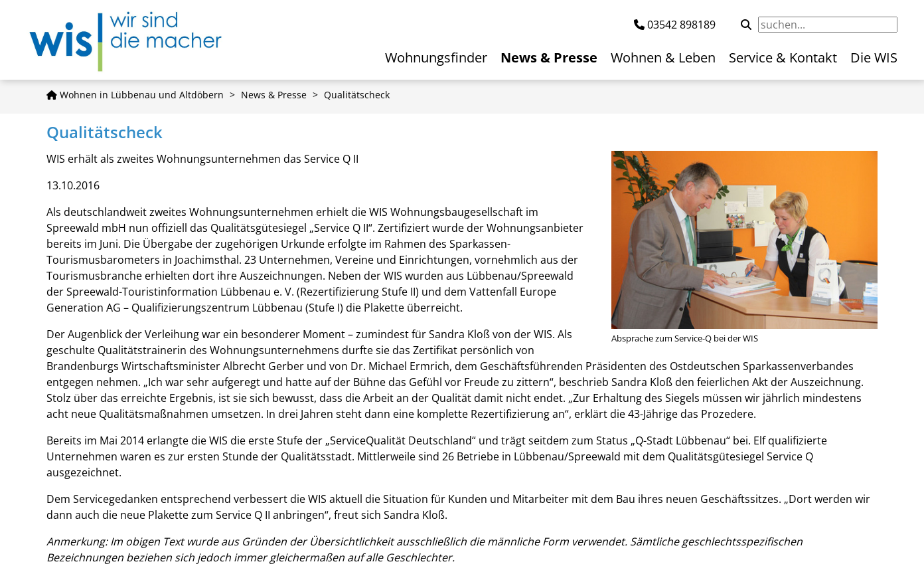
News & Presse (274, 95)
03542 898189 (681, 25)
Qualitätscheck (357, 95)
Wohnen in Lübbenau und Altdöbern (135, 95)
